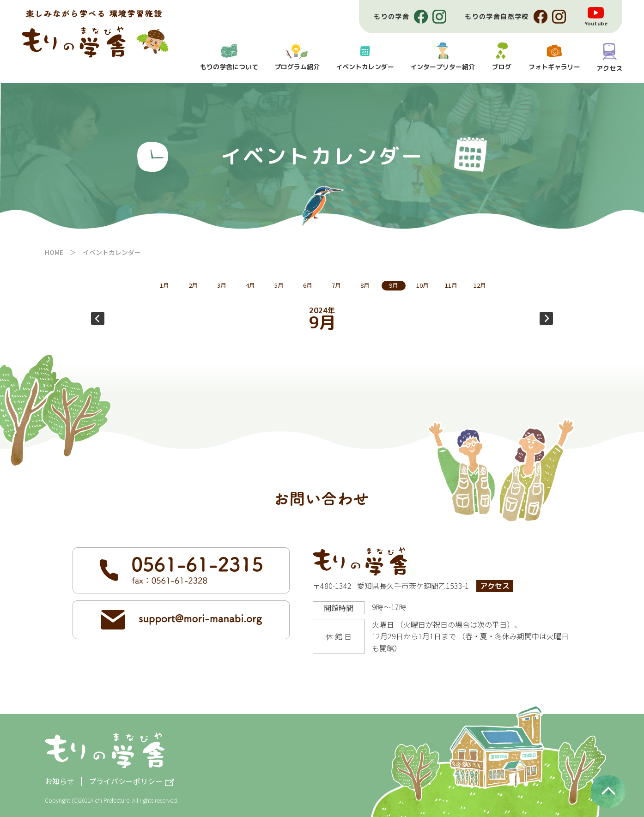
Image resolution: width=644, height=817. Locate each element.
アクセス (495, 586)
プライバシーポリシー (126, 782)
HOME (54, 252)
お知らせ (60, 781)
